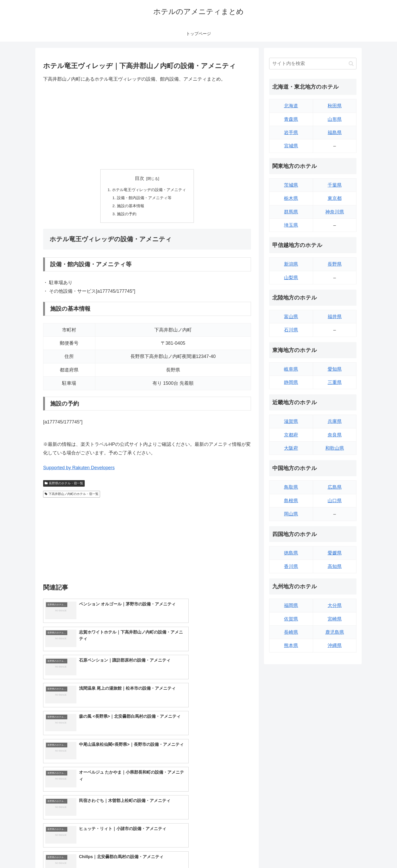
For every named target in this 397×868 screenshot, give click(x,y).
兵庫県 (335, 421)
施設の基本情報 (129, 207)
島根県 (291, 501)
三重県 (335, 382)
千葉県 (335, 185)
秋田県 (335, 106)
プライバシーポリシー (339, 852)
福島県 (335, 133)
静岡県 (291, 382)
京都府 (291, 435)
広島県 (335, 487)
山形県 (335, 119)
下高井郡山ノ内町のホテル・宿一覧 (72, 496)
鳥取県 (291, 487)
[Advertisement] (147, 126)
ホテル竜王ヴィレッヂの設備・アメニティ (149, 190)
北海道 (291, 106)
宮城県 (291, 146)
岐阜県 (291, 369)
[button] (351, 64)
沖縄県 (335, 645)
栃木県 (291, 198)
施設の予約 (125, 215)
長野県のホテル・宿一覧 (64, 485)
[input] (313, 64)
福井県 (335, 317)
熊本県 (291, 645)
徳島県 (291, 553)
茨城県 (291, 185)
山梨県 (291, 278)
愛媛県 (335, 553)
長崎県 (291, 632)
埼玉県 (291, 225)
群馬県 (291, 212)
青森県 (291, 119)
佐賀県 (291, 619)
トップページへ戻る (299, 852)
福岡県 (291, 605)
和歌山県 (335, 448)
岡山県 (291, 514)
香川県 (291, 566)
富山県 (291, 317)
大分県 (335, 605)
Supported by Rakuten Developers (79, 469)
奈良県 (335, 435)
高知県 (335, 566)
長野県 (335, 264)
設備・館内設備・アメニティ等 (144, 198)
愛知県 (335, 369)
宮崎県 (335, 619)
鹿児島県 (335, 632)
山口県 (335, 501)
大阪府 (291, 448)
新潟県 (291, 264)
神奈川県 (335, 212)
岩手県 (291, 133)
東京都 (335, 198)
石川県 (291, 330)
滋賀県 (291, 421)
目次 (140, 178)
